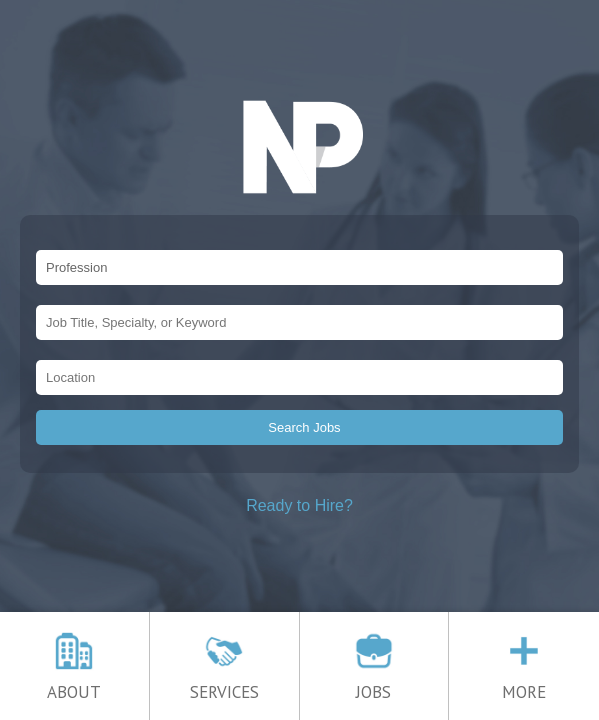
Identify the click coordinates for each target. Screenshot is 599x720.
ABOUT (74, 683)
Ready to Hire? (299, 505)
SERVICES (224, 683)
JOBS (374, 683)
